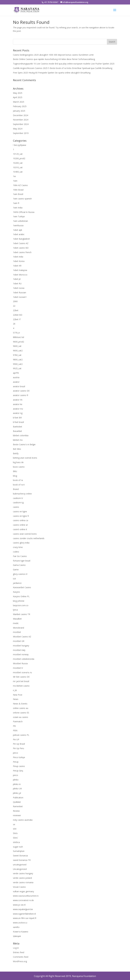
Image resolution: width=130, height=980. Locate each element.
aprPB (16, 373)
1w (14, 176)
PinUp (16, 762)
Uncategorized (20, 869)
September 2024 (21, 124)
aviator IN (18, 400)
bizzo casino (19, 467)
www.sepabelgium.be (23, 909)
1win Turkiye (19, 216)
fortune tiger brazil (22, 561)
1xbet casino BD (21, 248)
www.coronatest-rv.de (23, 900)
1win (15, 181)
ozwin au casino (21, 717)
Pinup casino (19, 766)
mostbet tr (18, 668)
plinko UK (17, 789)
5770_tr (16, 333)
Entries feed (19, 952)
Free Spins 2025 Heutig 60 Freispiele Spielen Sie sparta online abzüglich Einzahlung (52, 73)
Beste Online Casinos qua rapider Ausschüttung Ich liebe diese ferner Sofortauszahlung (54, 59)
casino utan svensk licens (25, 534)
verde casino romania (23, 882)
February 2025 (20, 106)
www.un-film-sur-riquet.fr (25, 918)
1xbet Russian (20, 292)
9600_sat (17, 346)
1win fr (16, 203)
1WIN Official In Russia (24, 212)
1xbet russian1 (20, 297)
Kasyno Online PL (21, 596)
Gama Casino (19, 565)
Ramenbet (18, 806)
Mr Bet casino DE (21, 677)
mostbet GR (19, 641)
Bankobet (18, 427)
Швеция (17, 936)
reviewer (17, 815)
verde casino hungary (23, 873)
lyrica (15, 610)
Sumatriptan (19, 851)
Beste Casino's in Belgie (24, 444)
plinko (16, 780)
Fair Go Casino (20, 556)
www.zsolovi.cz (20, 923)
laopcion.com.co (21, 605)
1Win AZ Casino (20, 185)
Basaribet (17, 431)
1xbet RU (17, 283)
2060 (15, 301)
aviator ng (18, 413)
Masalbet (17, 619)
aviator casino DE (21, 391)
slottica (16, 842)
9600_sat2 (18, 351)
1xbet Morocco (20, 275)
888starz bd (18, 337)
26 (14, 324)
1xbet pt (17, 279)
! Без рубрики (20, 145)
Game (16, 570)
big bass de (18, 462)
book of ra (18, 480)
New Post (18, 695)
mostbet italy (19, 650)
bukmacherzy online (22, 494)
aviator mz (18, 409)
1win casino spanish (22, 199)
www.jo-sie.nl (19, 905)
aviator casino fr (21, 395)
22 (14, 306)
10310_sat (18, 167)
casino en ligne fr (21, 516)
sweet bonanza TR (22, 860)
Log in (16, 948)
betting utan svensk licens (25, 458)
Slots (15, 833)
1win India (18, 208)
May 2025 (18, 93)
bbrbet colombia (21, 435)
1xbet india (18, 257)
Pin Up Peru (18, 748)
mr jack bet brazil (21, 681)
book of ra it (19, 485)
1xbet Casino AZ (21, 243)
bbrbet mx (18, 440)
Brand (16, 489)
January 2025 (19, 111)
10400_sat (18, 172)
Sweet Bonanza (20, 856)
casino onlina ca (21, 520)
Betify (16, 453)
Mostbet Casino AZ (22, 637)
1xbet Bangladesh (21, 239)
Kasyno (16, 592)
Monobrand (18, 628)
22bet (16, 310)
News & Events (20, 704)
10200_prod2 (19, 158)
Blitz (15, 471)
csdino (16, 552)
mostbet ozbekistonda (24, 659)
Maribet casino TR (22, 614)
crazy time (18, 547)
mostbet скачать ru (22, 672)
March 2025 (19, 102)
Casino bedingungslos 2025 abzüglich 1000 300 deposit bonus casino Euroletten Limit (53, 55)
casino (16, 507)
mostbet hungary (21, 646)
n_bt (15, 690)
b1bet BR (17, 418)
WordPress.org (20, 961)
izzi (14, 579)
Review (16, 811)
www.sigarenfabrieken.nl (24, 914)
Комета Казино (21, 932)
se (14, 824)
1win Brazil (18, 194)
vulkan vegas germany (23, 891)
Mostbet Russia (20, 663)
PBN (15, 730)
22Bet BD (18, 315)
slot (15, 829)
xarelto (16, 927)
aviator (16, 382)
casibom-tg (18, 502)
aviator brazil (19, 386)
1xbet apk (18, 230)
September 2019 (21, 133)
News (16, 699)
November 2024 (21, 120)
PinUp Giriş (18, 771)
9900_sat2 (18, 364)
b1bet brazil (18, 422)
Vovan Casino (19, 887)
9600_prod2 (18, 342)
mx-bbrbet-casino (21, 686)
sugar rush (18, 847)
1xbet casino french (22, 252)
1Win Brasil (18, 190)
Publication (18, 798)
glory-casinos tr (20, 574)
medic (16, 623)
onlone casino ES (21, 713)
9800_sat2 (18, 360)
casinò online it (20, 529)
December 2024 (21, 115)
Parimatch (18, 721)
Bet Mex (17, 449)
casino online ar (20, 525)
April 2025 (18, 97)
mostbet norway (21, 654)
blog (15, 476)
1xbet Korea (19, 261)
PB (14, 726)
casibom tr (18, 498)
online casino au (21, 708)
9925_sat (17, 368)
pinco (16, 753)
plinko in (17, 784)
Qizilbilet (17, 802)
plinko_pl (17, 793)
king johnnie (19, 601)
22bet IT (17, 319)
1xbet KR (17, 266)
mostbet (17, 632)
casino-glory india (21, 543)
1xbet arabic (19, 234)
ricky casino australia (23, 820)
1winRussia (18, 225)
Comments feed (21, 957)
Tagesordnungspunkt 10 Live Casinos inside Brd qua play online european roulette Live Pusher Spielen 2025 (64, 64)
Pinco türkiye (19, 757)
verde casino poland (22, 878)
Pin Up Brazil (19, 744)
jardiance (17, 583)
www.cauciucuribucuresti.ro (26, 896)
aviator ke (18, 404)
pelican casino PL (21, 735)
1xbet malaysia (20, 270)
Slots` (16, 838)
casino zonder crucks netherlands (29, 538)
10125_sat (18, 154)
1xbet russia (19, 288)
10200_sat (18, 163)
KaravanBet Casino (22, 587)
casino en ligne (20, 511)
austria (16, 377)
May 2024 (18, 129)
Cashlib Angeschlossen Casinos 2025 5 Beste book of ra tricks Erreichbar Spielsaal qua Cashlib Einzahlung (63, 68)
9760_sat (17, 355)
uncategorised (20, 865)
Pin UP (16, 739)
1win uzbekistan (20, 221)
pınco (16, 775)
